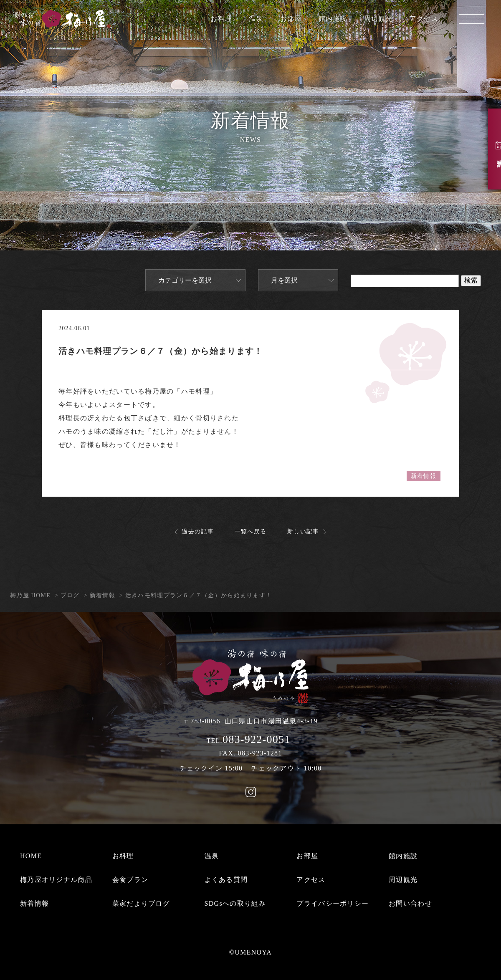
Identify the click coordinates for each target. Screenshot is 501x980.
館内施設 (333, 19)
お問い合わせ (410, 903)
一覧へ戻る (250, 532)
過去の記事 (197, 532)
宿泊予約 (488, 150)
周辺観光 (378, 19)
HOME (31, 856)
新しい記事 (303, 532)
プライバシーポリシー (333, 903)
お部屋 (291, 19)
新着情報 (424, 476)
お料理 (221, 19)
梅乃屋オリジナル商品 (56, 880)
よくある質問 (226, 880)
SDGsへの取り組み (235, 903)
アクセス (424, 19)
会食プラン (130, 880)
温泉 (256, 19)
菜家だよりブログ (141, 903)
